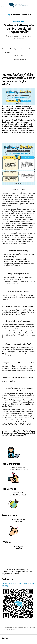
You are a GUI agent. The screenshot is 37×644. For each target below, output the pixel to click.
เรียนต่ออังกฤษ (12, 629)
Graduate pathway (9, 628)
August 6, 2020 (27, 36)
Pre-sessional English (22, 628)
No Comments (20, 39)
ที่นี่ (27, 435)
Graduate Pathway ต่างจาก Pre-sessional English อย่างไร (18, 29)
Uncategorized (19, 21)
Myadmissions (14, 36)
